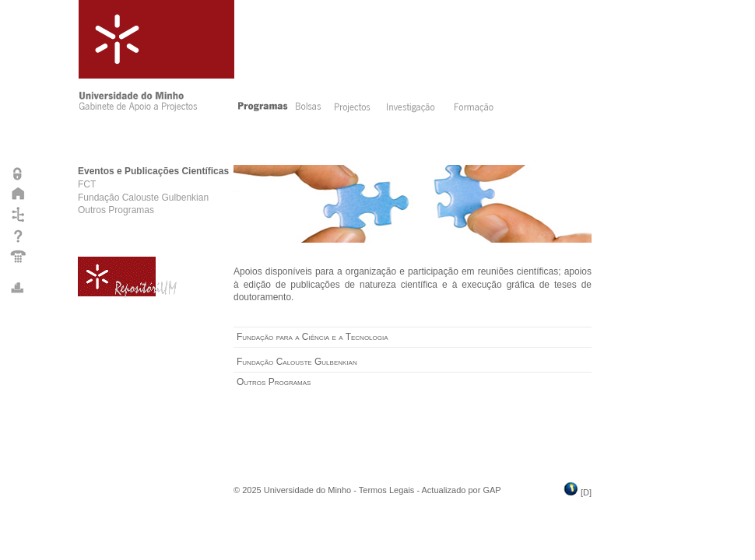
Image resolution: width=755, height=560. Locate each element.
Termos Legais (387, 490)
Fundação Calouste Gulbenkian (143, 198)
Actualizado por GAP (462, 490)
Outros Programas (116, 210)
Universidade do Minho (308, 490)
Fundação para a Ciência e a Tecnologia (313, 337)
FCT (87, 184)
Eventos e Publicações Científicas (153, 171)
